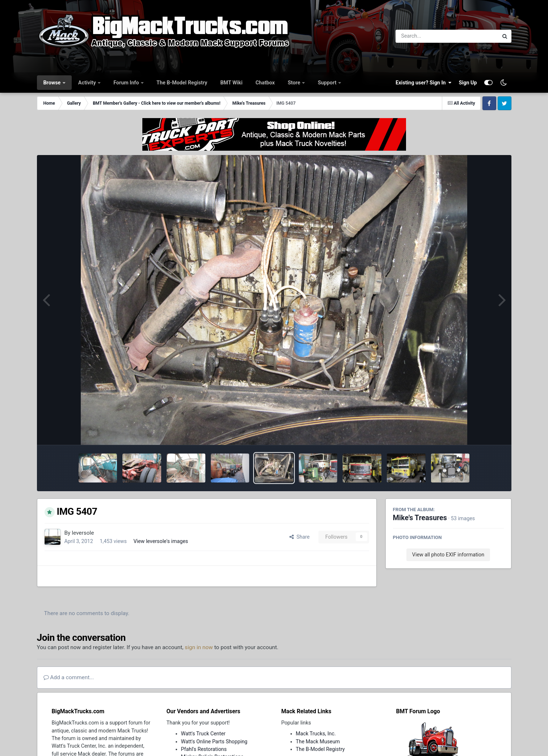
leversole (83, 533)
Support (328, 83)
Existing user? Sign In (423, 83)
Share (300, 537)
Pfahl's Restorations (204, 749)
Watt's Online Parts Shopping (214, 742)
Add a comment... (69, 677)
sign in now (199, 647)
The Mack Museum (318, 742)
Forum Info (127, 83)
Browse (53, 83)
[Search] (427, 36)
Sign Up (468, 83)
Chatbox (265, 83)
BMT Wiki (231, 83)
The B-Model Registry (182, 83)
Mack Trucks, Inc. (316, 734)
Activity (88, 83)
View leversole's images (161, 541)
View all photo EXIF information (448, 555)
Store (295, 83)
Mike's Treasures (420, 518)
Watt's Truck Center (203, 734)
